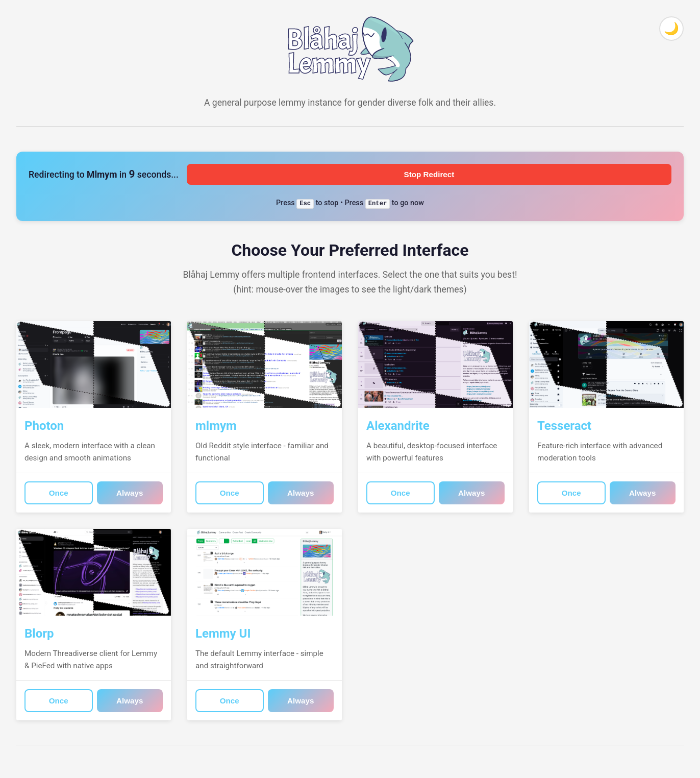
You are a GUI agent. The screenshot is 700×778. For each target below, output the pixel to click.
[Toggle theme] (671, 29)
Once (59, 493)
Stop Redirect (429, 174)
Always (130, 493)
